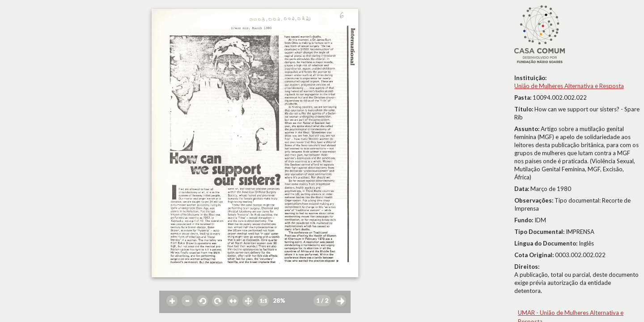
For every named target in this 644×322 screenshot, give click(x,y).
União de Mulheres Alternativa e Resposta (569, 86)
